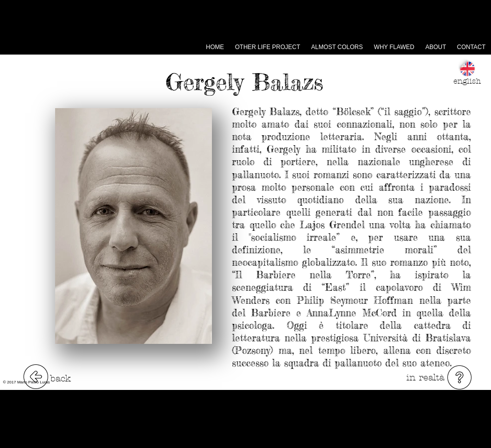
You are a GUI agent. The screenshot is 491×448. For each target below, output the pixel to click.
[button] (459, 377)
